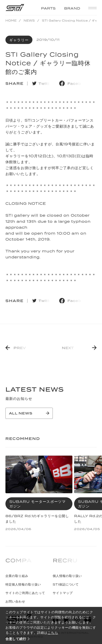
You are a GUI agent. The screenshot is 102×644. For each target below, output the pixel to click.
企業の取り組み (17, 576)
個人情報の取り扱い (67, 576)
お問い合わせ (15, 602)
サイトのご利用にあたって (25, 593)
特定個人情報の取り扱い (23, 585)
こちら (53, 633)
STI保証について (66, 585)
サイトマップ (63, 593)
